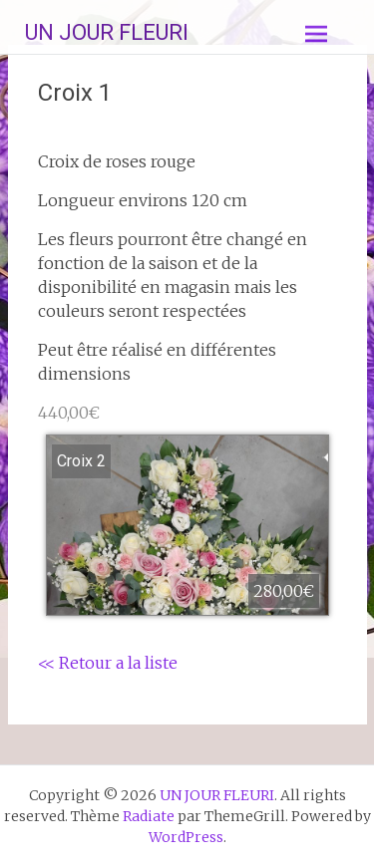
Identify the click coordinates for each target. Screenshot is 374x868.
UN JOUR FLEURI (107, 32)
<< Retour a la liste (108, 663)
